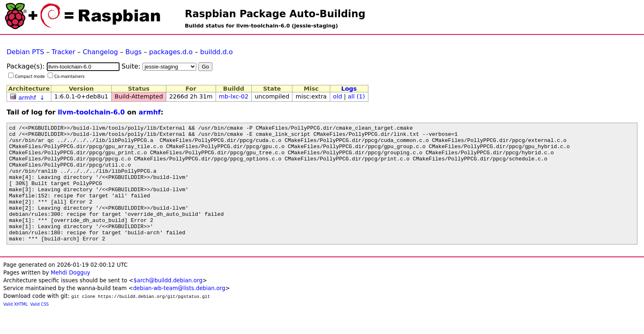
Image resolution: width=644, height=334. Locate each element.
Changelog (100, 52)
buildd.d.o (216, 52)
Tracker (64, 52)
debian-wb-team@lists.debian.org (179, 312)
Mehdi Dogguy (70, 296)
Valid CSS (40, 328)
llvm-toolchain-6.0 (91, 112)
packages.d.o (171, 52)
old (338, 96)
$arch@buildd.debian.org (168, 304)
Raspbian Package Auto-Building (275, 14)
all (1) (356, 96)
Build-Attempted (139, 96)
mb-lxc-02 (234, 96)
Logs (349, 89)
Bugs (133, 52)
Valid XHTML (15, 328)
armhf (27, 98)
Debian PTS (25, 52)
